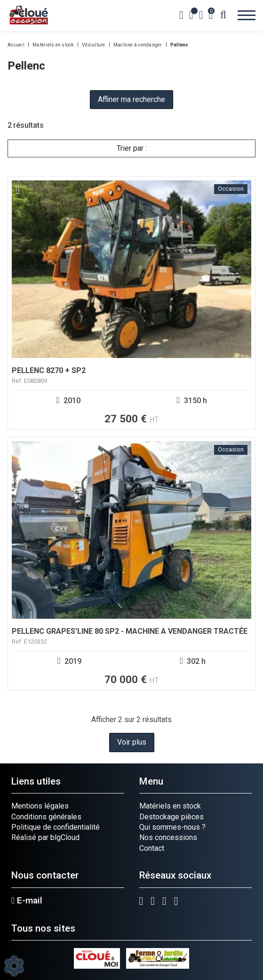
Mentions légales (40, 806)
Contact (152, 848)
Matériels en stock (170, 806)
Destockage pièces (171, 817)
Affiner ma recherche (131, 99)
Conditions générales (46, 817)
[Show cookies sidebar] (14, 966)
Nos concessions (168, 837)
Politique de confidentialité (56, 827)
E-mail (27, 901)
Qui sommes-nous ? (172, 827)
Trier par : (132, 148)
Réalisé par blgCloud (45, 837)
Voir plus (132, 742)
